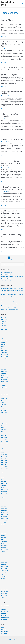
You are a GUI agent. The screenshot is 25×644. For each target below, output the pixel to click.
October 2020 (4, 380)
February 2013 (4, 463)
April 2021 (3, 367)
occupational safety (5, 618)
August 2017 (4, 450)
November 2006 (5, 566)
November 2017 (5, 444)
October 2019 (4, 396)
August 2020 (4, 384)
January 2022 (4, 353)
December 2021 (5, 355)
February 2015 (4, 461)
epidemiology (4, 609)
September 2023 (5, 321)
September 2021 (5, 361)
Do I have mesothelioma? (6, 272)
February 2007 (4, 562)
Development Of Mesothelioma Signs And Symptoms (12, 277)
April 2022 (3, 348)
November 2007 (5, 546)
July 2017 (3, 452)
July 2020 (3, 386)
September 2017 (5, 448)
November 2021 (5, 357)
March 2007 (4, 560)
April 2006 (3, 581)
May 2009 (3, 525)
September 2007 (5, 550)
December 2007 (5, 543)
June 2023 (4, 326)
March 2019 (4, 411)
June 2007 (4, 554)
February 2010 (4, 508)
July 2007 (3, 552)
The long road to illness (13, 310)
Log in (3, 627)
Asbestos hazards (5, 605)
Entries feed (4, 629)
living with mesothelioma (6, 611)
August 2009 (4, 521)
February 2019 (4, 413)
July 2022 (3, 342)
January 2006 (4, 587)
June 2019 (4, 404)
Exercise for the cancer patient (12, 139)
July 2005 (3, 597)
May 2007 (3, 556)
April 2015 (3, 458)
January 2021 (4, 373)
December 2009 (5, 512)
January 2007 (4, 564)
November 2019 (5, 394)
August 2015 (4, 456)
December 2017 (5, 442)
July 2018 (3, 427)
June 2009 (4, 523)
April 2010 (3, 504)
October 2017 (4, 446)
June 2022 (4, 344)
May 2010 (3, 502)
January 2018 (4, 440)
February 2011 (4, 483)
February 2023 (4, 330)
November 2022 (5, 334)
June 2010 (4, 500)
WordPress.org (4, 633)
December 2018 (5, 417)
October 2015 (4, 454)
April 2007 (3, 558)
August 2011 (4, 471)
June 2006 (4, 577)
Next (12, 260)
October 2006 (4, 568)
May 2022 (3, 346)
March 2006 (4, 583)
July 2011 (3, 473)
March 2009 (4, 529)
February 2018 (4, 438)
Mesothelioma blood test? (7, 279)
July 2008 (3, 531)
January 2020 (4, 390)
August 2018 (4, 425)
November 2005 (5, 591)
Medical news (4, 613)
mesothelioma (4, 615)
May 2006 (3, 579)
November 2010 (5, 489)
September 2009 (5, 519)
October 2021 (4, 359)
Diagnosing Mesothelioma (7, 275)
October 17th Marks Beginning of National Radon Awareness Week (12, 44)
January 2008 (4, 541)
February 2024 (4, 319)
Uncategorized (10, 22)
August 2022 (4, 340)
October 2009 (4, 517)
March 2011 (4, 481)
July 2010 (3, 498)
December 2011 (5, 469)
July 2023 (3, 324)
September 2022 (5, 338)
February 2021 (4, 371)
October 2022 (4, 336)
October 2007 (4, 548)
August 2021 (4, 363)
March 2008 (4, 537)
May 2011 (3, 477)
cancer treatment (5, 607)
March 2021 (4, 369)
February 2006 (4, 585)
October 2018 (4, 421)
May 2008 (3, 535)
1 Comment (4, 22)
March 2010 (4, 506)
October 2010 (4, 492)
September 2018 (5, 423)
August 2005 (4, 595)
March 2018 (4, 436)
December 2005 (5, 589)
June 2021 (4, 365)
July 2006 (3, 575)
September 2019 (5, 398)
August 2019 (4, 400)
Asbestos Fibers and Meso (7, 281)
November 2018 (5, 419)
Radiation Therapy (8, 20)
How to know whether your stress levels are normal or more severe (11, 163)
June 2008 (4, 533)
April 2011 (3, 479)
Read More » (4, 37)
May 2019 (3, 407)
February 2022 (4, 350)
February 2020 (4, 388)
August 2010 (4, 496)
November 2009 (5, 514)
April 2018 (3, 433)
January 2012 (4, 467)
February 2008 (4, 539)
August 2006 (4, 573)
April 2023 (3, 328)
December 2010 (5, 487)
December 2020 (5, 375)
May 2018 (3, 431)
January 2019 (4, 415)
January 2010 (4, 510)
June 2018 (4, 429)
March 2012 (4, 465)
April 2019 (3, 409)
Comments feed (5, 631)
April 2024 (3, 317)
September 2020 (5, 382)
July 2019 (3, 402)
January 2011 (4, 485)
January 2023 (4, 332)
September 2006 (5, 570)
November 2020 (5, 377)
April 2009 (3, 527)
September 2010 (5, 494)
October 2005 (4, 593)
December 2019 (5, 392)
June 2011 (4, 475)
